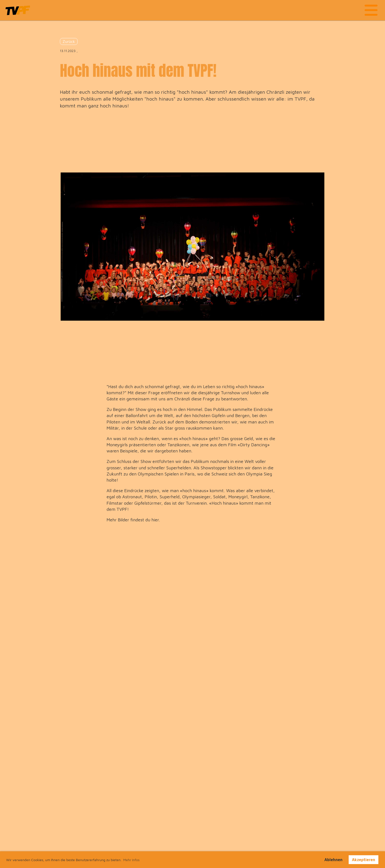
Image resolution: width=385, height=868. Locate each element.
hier (155, 520)
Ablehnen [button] (333, 860)
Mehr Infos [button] (131, 860)
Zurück (69, 41)
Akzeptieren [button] (364, 860)
